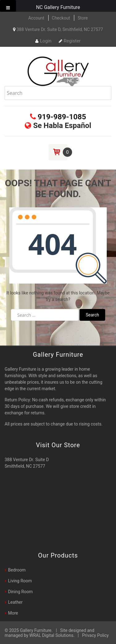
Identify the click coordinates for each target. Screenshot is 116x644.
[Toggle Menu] (8, 6)
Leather (15, 602)
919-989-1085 (58, 117)
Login (43, 41)
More (13, 613)
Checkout (61, 18)
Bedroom (17, 570)
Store (83, 18)
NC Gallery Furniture (58, 7)
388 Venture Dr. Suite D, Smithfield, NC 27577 (58, 29)
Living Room (20, 581)
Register (70, 41)
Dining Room (20, 592)
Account (36, 18)
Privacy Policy (95, 635)
